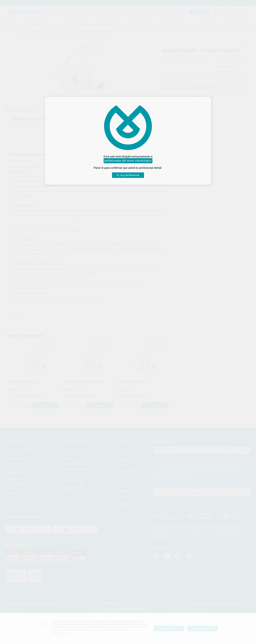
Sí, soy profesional (128, 175)
